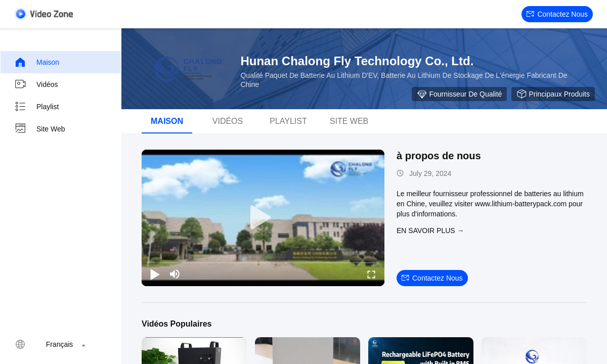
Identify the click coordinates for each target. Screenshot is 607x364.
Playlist (36, 107)
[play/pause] (155, 274)
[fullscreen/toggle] (371, 274)
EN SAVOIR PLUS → (430, 231)
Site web (40, 129)
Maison (37, 62)
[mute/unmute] (175, 274)
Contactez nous (557, 14)
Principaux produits (553, 94)
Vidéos (36, 84)
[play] (263, 218)
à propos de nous (439, 156)
